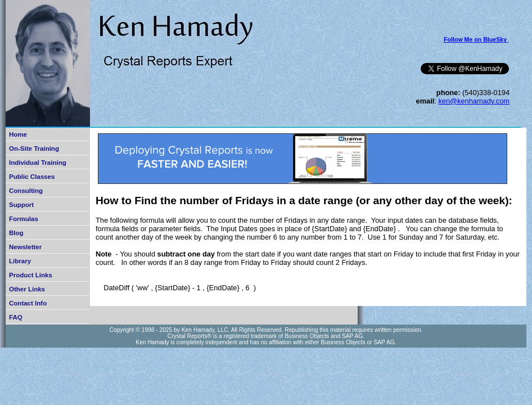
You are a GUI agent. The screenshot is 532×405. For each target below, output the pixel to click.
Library (20, 261)
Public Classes (32, 177)
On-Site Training (34, 148)
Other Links (27, 289)
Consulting (26, 191)
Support (21, 205)
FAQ (16, 317)
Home (18, 134)
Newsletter (25, 247)
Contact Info (28, 303)
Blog (16, 233)
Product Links (31, 275)
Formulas (24, 219)
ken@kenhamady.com (474, 101)
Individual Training (38, 163)
